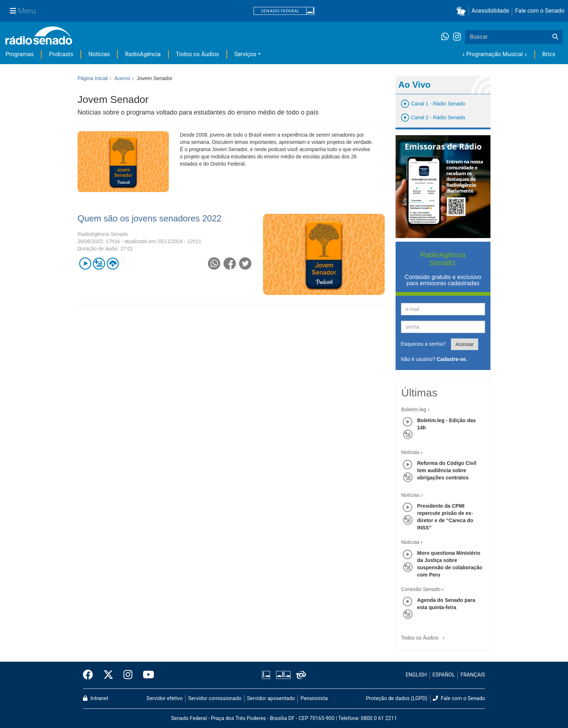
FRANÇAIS (473, 675)
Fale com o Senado (540, 11)
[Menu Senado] (23, 11)
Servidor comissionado (215, 698)
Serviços (245, 54)
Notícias (99, 54)
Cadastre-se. (452, 359)
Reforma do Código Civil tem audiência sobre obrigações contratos (447, 470)
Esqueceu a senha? (423, 344)
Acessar (465, 344)
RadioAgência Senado (103, 234)
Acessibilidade (490, 11)
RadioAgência (143, 54)
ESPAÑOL (444, 675)
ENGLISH (416, 675)
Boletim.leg (414, 409)
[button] (462, 11)
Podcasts (61, 54)
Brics (549, 54)
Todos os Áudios (198, 54)
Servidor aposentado (271, 698)
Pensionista (314, 698)
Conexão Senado (421, 589)
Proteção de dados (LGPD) (397, 698)
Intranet (96, 698)
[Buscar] (555, 37)
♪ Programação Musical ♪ (494, 54)
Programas (20, 54)
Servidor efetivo (164, 698)
